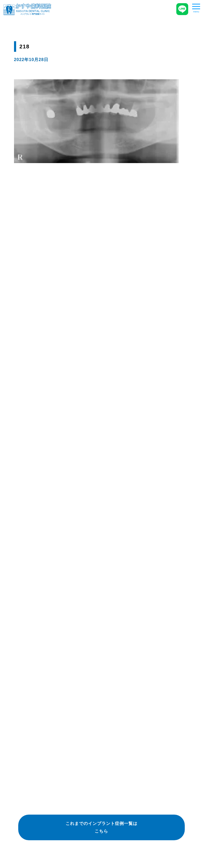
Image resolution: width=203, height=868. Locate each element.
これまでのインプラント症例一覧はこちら (101, 827)
